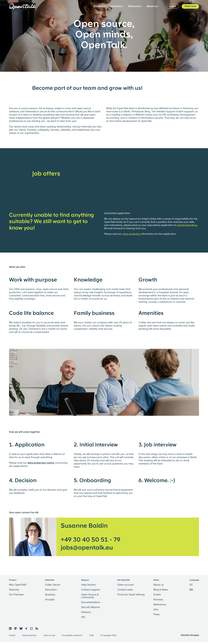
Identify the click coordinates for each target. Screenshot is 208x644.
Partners (158, 600)
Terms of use (50, 636)
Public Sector (53, 585)
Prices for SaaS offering (131, 595)
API (83, 617)
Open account (125, 585)
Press (156, 615)
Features (14, 590)
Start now (190, 6)
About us (153, 6)
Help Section (88, 585)
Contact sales (125, 590)
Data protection (30, 636)
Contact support (91, 590)
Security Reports (91, 607)
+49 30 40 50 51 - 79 (91, 540)
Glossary (86, 612)
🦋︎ (21, 628)
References (160, 605)
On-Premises (16, 595)
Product (99, 6)
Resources (135, 6)
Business (50, 595)
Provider (50, 600)
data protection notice (41, 463)
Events (157, 595)
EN (191, 590)
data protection (131, 234)
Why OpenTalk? (18, 585)
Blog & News (161, 590)
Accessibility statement (72, 636)
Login (173, 6)
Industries (116, 6)
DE (191, 585)
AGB (92, 636)
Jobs (156, 610)
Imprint (12, 636)
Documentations (91, 602)
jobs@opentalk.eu (187, 225)
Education (51, 590)
